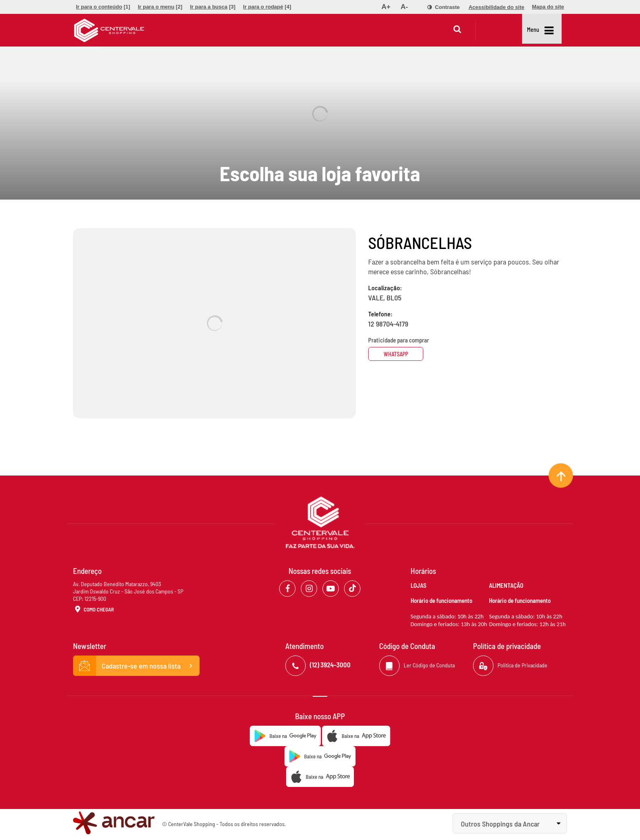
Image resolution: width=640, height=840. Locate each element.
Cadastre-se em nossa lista (136, 666)
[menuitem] (103, 7)
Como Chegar (93, 610)
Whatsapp (399, 354)
